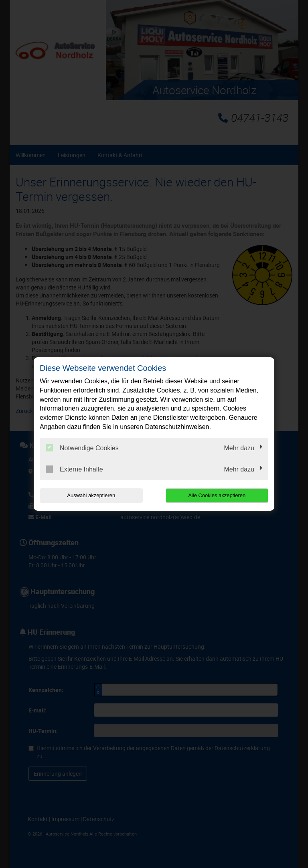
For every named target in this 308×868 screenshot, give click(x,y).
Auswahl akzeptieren (91, 495)
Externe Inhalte (74, 469)
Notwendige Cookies (82, 448)
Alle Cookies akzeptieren (217, 495)
